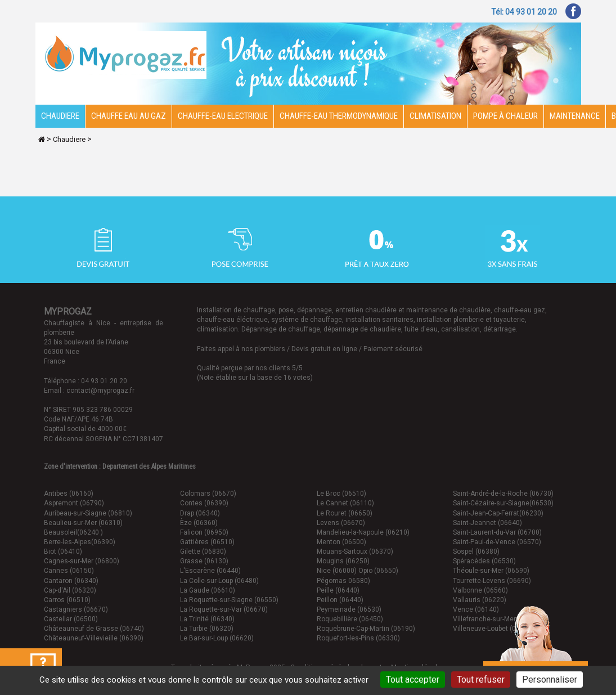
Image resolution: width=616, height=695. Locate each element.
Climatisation (435, 116)
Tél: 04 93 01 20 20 (524, 12)
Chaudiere (60, 116)
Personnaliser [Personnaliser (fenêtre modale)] (550, 680)
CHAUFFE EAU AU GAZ (129, 116)
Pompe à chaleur (505, 116)
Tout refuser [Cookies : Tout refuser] (481, 680)
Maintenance (575, 116)
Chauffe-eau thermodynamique (339, 116)
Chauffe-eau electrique (223, 116)
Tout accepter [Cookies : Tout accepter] (413, 680)
